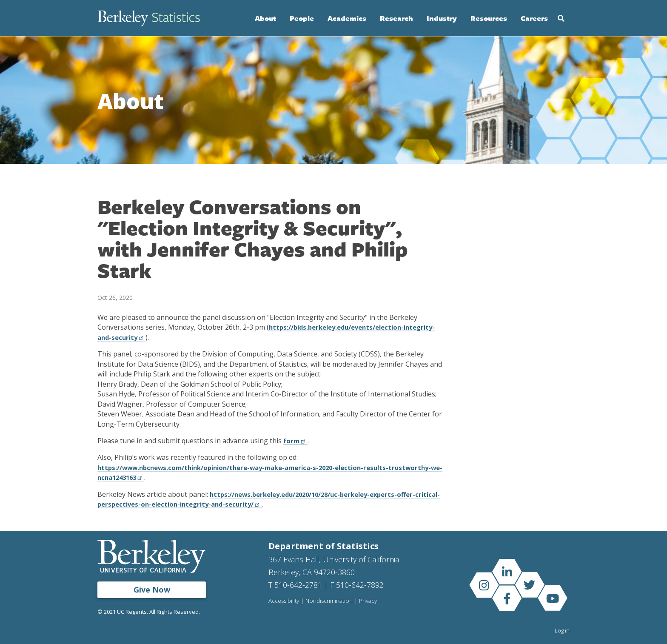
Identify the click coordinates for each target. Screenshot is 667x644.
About (265, 18)
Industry (442, 18)
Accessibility (284, 601)
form (296, 441)
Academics (347, 18)
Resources (489, 18)
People (302, 18)
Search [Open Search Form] (561, 18)
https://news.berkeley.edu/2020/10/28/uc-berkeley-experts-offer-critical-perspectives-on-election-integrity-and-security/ (266, 499)
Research (396, 18)
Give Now (152, 590)
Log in (562, 630)
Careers (534, 18)
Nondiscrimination (330, 601)
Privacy (370, 601)
